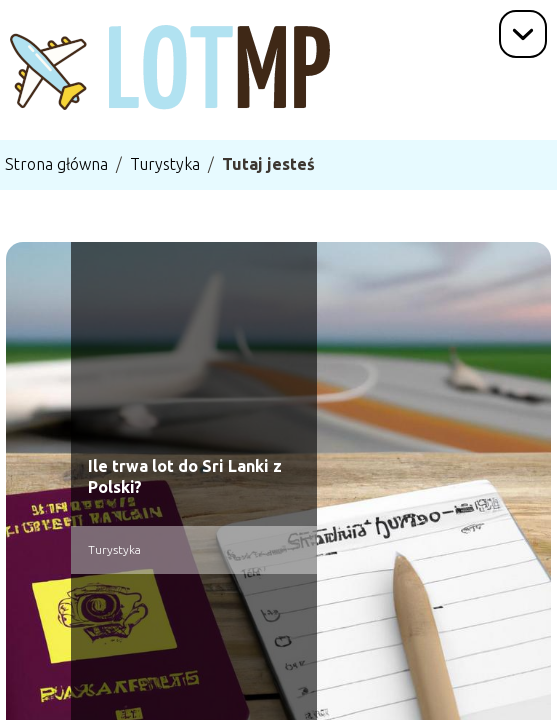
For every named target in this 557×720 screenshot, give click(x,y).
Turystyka (165, 164)
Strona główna (56, 164)
